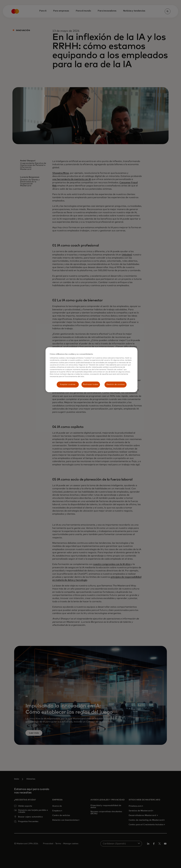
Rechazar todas (91, 384)
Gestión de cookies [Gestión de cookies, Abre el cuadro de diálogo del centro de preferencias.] (116, 384)
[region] (91, 370)
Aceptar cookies (68, 384)
